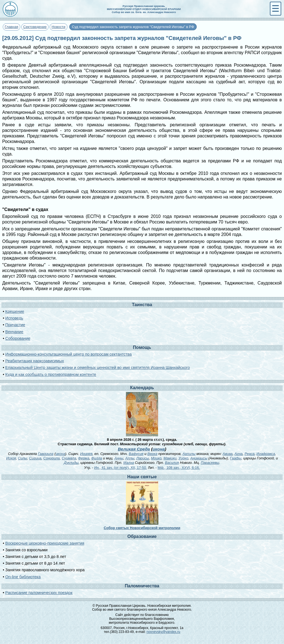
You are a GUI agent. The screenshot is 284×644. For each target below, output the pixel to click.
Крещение (15, 311)
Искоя (11, 458)
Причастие (15, 325)
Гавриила (46, 454)
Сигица (35, 458)
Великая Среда (134, 449)
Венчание (14, 332)
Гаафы (236, 458)
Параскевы (210, 463)
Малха (128, 463)
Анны (119, 458)
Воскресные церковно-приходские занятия (45, 543)
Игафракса (266, 454)
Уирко (183, 458)
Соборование (18, 338)
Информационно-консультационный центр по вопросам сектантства (69, 354)
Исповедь (14, 318)
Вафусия (136, 454)
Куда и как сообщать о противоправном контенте (51, 374)
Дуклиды (71, 463)
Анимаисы (199, 458)
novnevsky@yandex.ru (163, 632)
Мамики (170, 458)
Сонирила (51, 458)
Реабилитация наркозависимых (35, 361)
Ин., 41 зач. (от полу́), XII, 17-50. (120, 468)
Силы (23, 458)
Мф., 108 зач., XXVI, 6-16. (179, 468)
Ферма (84, 458)
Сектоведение (35, 27)
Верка (152, 454)
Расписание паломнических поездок (39, 593)
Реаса (250, 454)
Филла (97, 458)
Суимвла (69, 458)
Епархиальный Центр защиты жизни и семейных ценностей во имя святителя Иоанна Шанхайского (97, 368)
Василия (172, 463)
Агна (239, 454)
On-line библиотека (23, 577)
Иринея (86, 454)
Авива (228, 454)
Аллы (130, 458)
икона (159, 449)
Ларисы (143, 458)
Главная (12, 27)
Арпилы (189, 454)
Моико (156, 458)
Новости (59, 27)
